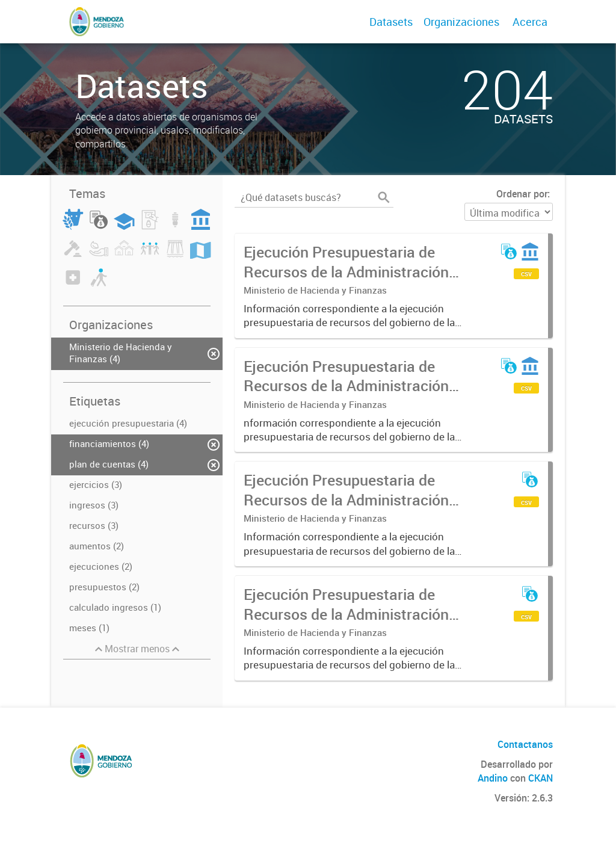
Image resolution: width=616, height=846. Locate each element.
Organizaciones (461, 22)
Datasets (391, 22)
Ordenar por (522, 194)
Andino (493, 778)
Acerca (530, 22)
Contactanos (525, 744)
